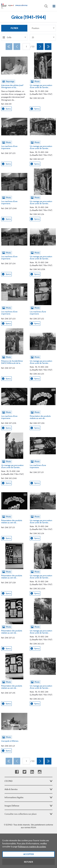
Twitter (24, 772)
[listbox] (43, 28)
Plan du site (28, 834)
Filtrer (14, 28)
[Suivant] (40, 47)
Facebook (17, 772)
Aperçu (6, 109)
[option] (43, 28)
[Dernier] (48, 47)
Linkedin (32, 772)
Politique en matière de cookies (32, 848)
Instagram (40, 772)
